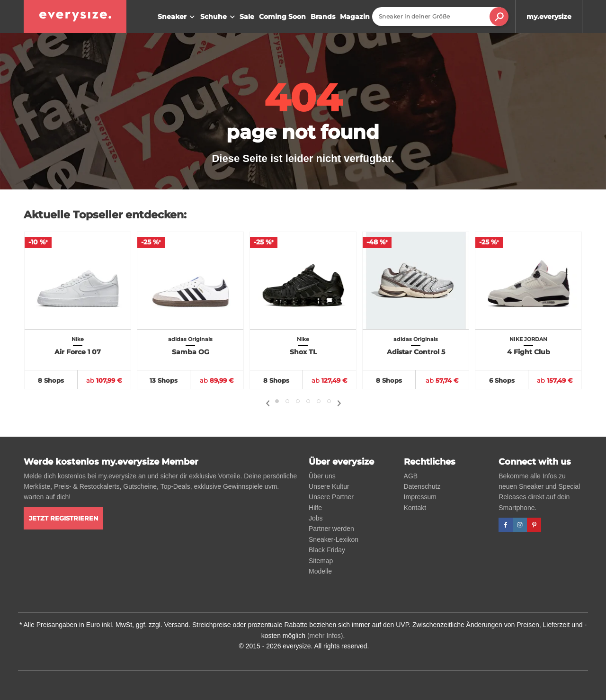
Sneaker (177, 17)
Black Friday (327, 550)
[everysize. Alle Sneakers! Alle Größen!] (75, 17)
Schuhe (219, 17)
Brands (323, 17)
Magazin (355, 17)
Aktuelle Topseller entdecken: (105, 215)
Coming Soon (282, 17)
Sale (247, 17)
